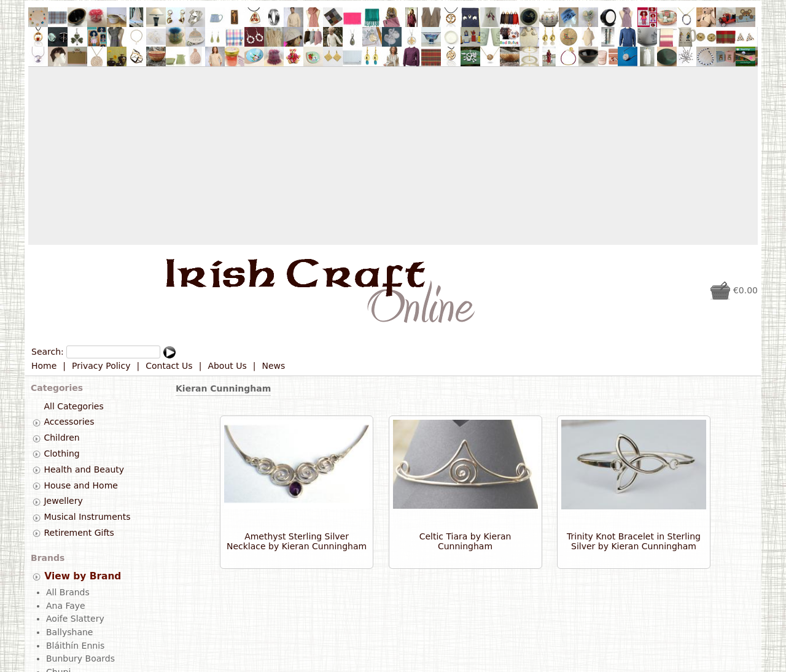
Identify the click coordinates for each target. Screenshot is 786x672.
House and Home (80, 485)
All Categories (73, 406)
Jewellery (63, 501)
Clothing (61, 454)
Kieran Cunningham (223, 388)
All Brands (68, 592)
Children (61, 438)
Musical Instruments (87, 517)
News (274, 366)
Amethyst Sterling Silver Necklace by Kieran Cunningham (297, 541)
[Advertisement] (393, 156)
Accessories (69, 422)
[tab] (37, 423)
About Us (227, 366)
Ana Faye (66, 605)
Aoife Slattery (75, 618)
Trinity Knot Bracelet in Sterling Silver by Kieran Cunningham (634, 541)
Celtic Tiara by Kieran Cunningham (465, 541)
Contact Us (169, 366)
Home (44, 366)
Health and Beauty (84, 469)
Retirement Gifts (79, 533)
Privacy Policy (101, 366)
